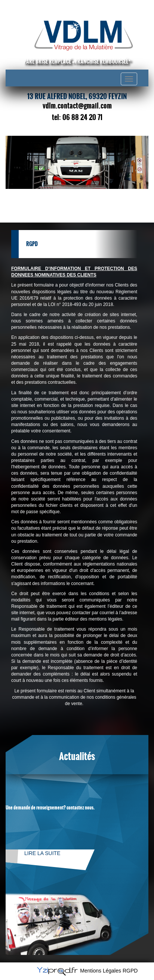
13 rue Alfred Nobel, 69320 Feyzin (77, 97)
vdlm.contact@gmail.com (77, 106)
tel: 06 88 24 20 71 (77, 117)
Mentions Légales (101, 971)
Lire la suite (42, 853)
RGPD (130, 971)
